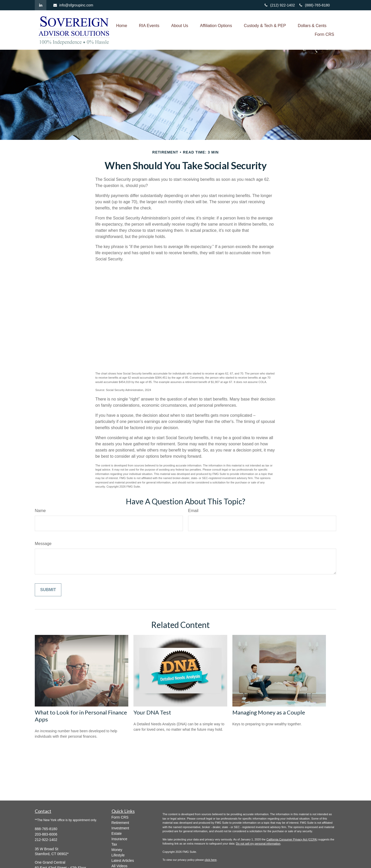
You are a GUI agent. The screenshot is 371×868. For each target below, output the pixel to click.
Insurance (119, 839)
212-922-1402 (46, 840)
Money (117, 850)
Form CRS (120, 817)
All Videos (120, 866)
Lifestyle (118, 855)
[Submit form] (48, 590)
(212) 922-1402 (280, 5)
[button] (122, 26)
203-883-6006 (46, 834)
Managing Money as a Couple (269, 712)
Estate (117, 833)
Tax (114, 844)
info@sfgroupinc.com (73, 5)
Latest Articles (123, 861)
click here (210, 860)
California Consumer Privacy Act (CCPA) (292, 839)
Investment (120, 828)
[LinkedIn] (41, 5)
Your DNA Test (152, 712)
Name (40, 511)
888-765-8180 (46, 829)
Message (43, 544)
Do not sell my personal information (258, 844)
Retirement (120, 823)
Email (193, 511)
